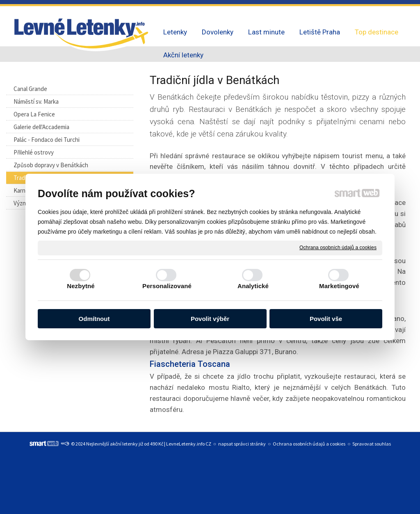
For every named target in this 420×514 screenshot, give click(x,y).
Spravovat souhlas (372, 444)
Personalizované (167, 286)
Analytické (253, 286)
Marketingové (339, 286)
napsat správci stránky (242, 444)
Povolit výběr (210, 319)
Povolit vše (326, 319)
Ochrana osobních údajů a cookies (338, 248)
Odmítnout (94, 319)
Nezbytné (81, 286)
